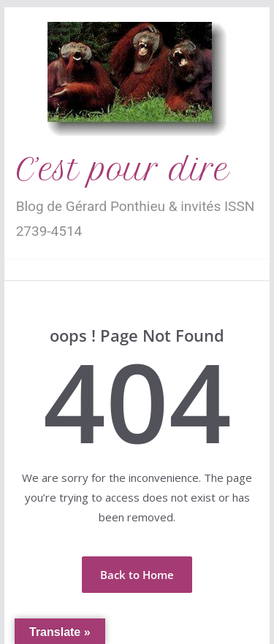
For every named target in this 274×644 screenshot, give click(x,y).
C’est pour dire (123, 169)
